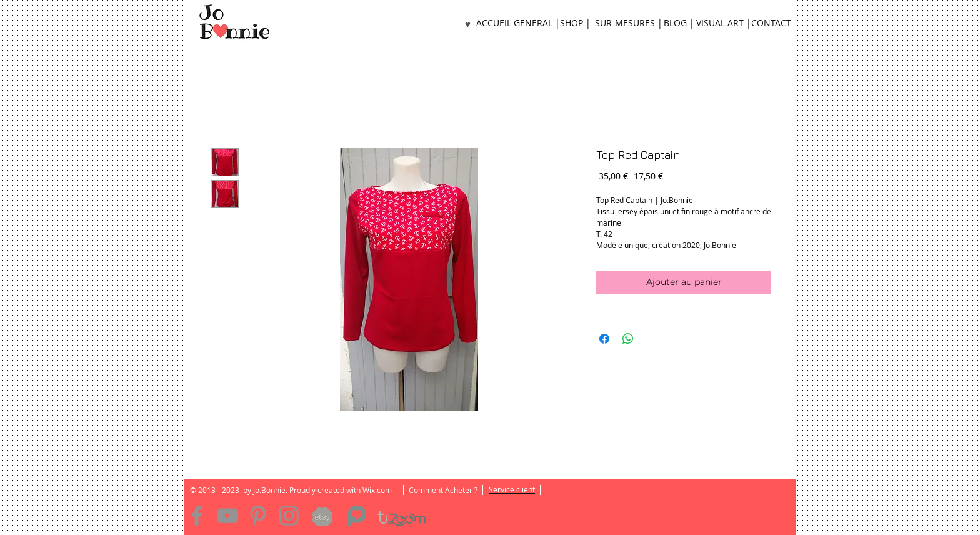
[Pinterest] (258, 516)
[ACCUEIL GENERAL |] (518, 23)
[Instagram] (289, 516)
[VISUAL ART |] (724, 23)
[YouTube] (227, 516)
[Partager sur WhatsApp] (628, 339)
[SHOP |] (575, 23)
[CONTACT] (771, 23)
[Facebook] (197, 516)
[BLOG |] (679, 23)
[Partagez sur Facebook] (604, 339)
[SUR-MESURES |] (628, 23)
